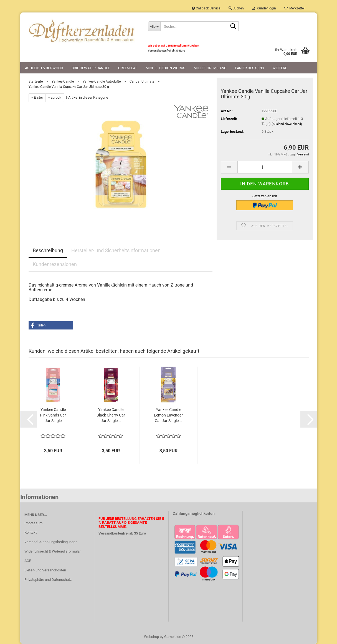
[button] (229, 167)
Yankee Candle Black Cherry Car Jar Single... (111, 415)
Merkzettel (294, 8)
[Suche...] (154, 26)
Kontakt (31, 532)
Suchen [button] (236, 8)
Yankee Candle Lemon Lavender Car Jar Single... (168, 415)
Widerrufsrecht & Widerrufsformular (53, 551)
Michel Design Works (165, 68)
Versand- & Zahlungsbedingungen (51, 542)
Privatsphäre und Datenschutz (48, 580)
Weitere (280, 68)
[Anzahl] (265, 167)
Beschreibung (48, 250)
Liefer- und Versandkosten (45, 570)
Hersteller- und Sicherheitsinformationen (116, 250)
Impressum (33, 523)
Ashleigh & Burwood (44, 68)
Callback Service (206, 8)
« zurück (55, 97)
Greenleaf (128, 68)
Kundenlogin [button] (264, 8)
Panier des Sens (249, 68)
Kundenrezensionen (55, 264)
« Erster (37, 97)
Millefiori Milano (210, 68)
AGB (28, 561)
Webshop (151, 637)
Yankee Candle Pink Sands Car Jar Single (53, 415)
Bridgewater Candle (91, 68)
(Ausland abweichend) (287, 124)
